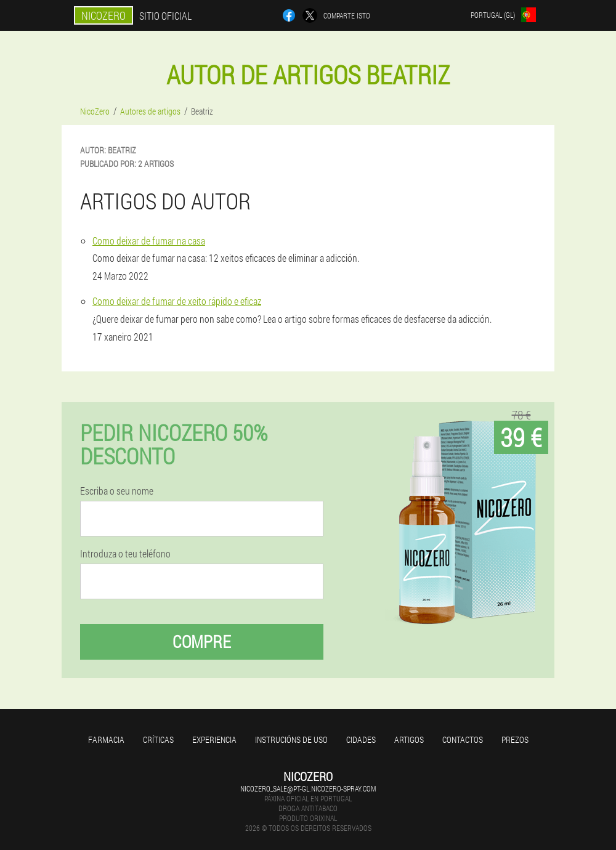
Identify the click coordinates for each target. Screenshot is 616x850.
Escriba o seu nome (117, 491)
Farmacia (106, 739)
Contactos (463, 739)
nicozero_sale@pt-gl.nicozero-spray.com (308, 788)
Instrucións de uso (291, 739)
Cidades (361, 739)
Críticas (158, 739)
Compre (202, 642)
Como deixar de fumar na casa (149, 241)
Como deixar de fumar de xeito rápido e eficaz (177, 301)
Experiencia (214, 739)
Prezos (515, 739)
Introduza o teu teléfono (125, 554)
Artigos (409, 739)
